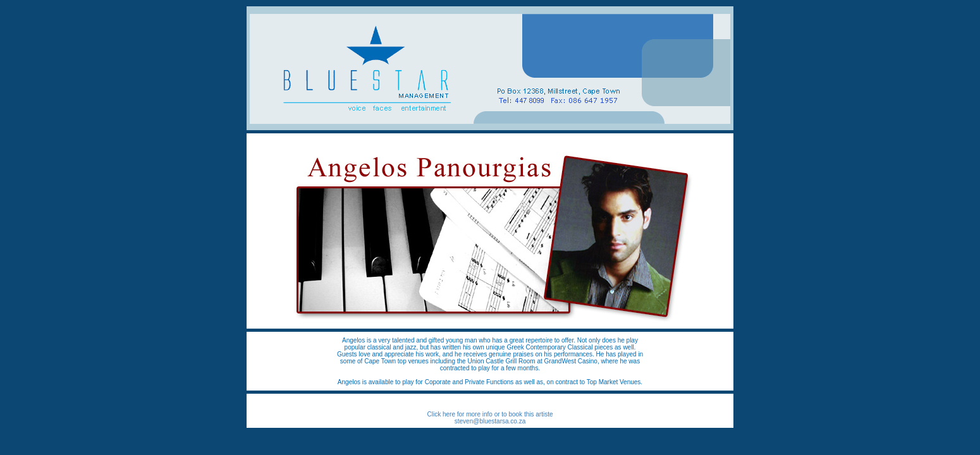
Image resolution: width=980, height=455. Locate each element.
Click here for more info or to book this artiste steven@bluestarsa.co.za (490, 418)
